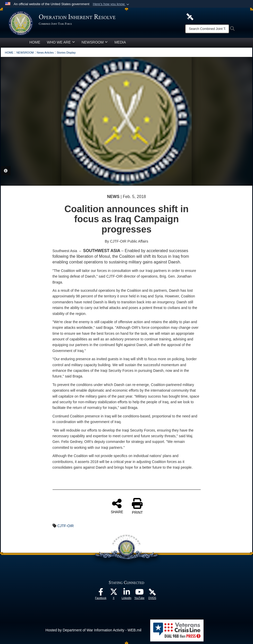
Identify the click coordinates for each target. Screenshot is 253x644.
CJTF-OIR (65, 526)
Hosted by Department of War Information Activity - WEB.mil (94, 630)
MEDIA (120, 42)
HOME (35, 42)
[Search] (207, 29)
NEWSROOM (95, 42)
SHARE (117, 506)
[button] (111, 4)
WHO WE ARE (61, 42)
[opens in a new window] (101, 593)
